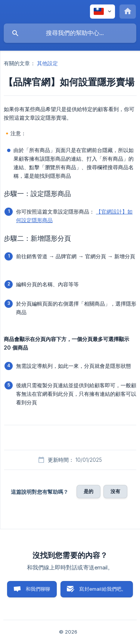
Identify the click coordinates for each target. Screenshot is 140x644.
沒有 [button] (115, 491)
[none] (102, 12)
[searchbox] (70, 33)
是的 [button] (88, 491)
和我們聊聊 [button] (38, 589)
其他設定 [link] (47, 63)
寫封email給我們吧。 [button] (103, 589)
